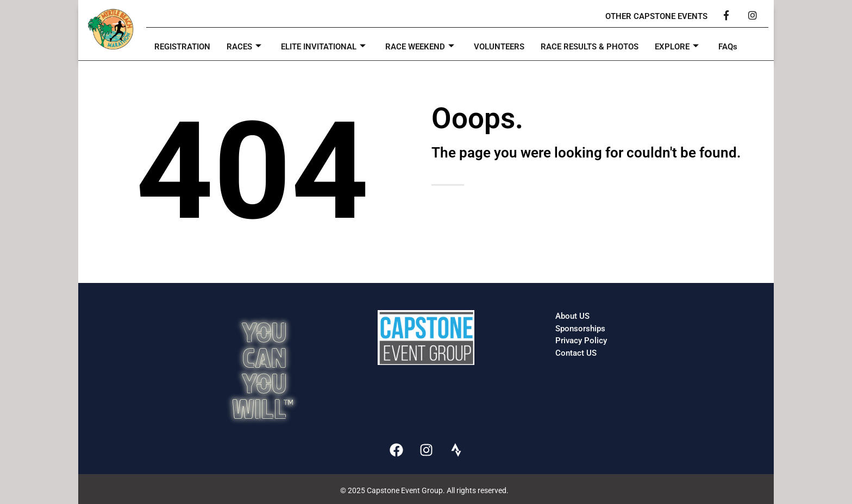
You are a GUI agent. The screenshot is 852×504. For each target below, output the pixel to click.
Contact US (576, 353)
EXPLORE (677, 47)
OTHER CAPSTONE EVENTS (656, 16)
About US (572, 316)
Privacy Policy (581, 341)
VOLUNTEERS (499, 47)
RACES (244, 47)
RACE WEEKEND (420, 47)
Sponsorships (580, 329)
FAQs (728, 47)
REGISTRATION (182, 47)
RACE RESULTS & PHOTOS (590, 47)
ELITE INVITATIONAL (323, 47)
